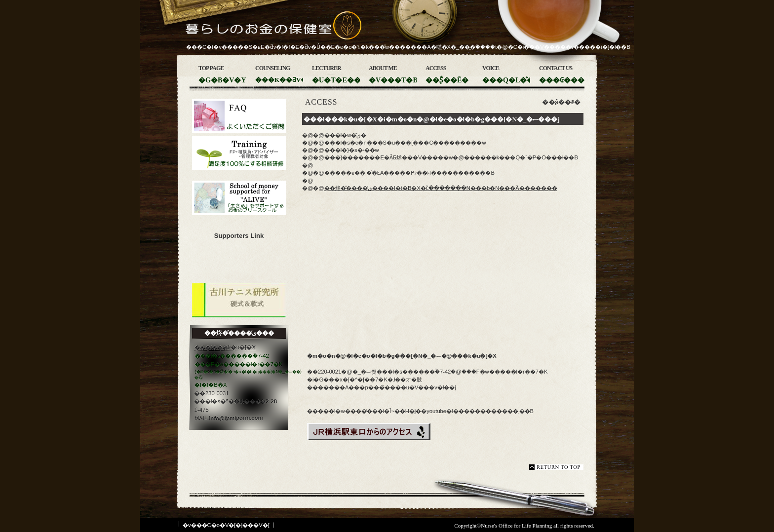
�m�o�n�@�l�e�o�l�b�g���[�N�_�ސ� (239, 263)
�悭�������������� (239, 116)
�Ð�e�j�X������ (239, 300)
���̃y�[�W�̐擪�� (556, 467)
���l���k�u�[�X (225, 347)
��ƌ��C (239, 153)
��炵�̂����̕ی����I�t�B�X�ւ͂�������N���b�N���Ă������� (441, 188)
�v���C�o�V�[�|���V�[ (226, 525)
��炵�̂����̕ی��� (259, 30)
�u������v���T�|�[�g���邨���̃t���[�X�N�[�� (239, 198)
